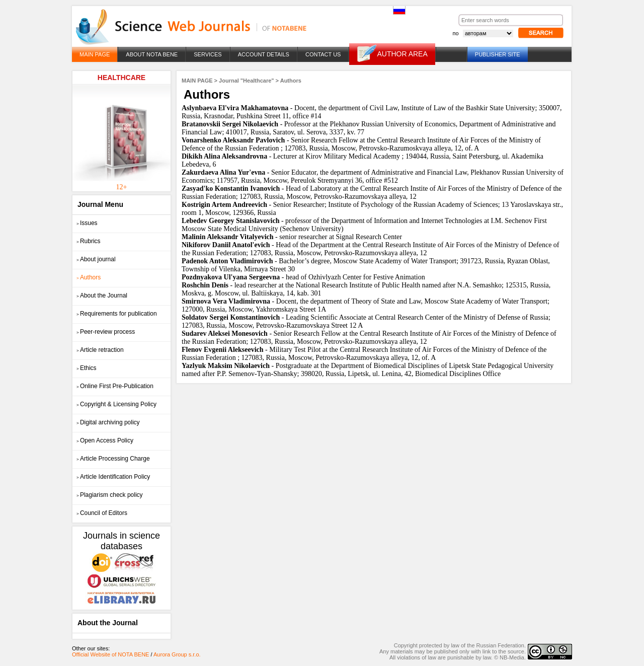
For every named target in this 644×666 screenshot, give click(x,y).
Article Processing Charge (113, 459)
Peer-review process (106, 332)
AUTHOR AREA (402, 54)
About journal (96, 259)
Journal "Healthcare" (246, 81)
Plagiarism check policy (110, 495)
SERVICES (208, 54)
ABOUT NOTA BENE (152, 54)
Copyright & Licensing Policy (116, 404)
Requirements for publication (117, 314)
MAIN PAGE (95, 54)
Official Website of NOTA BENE (110, 654)
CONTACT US (323, 54)
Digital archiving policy (108, 422)
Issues (87, 223)
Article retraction (100, 350)
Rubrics (89, 241)
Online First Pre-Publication (115, 386)
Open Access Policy (105, 440)
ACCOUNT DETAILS (264, 54)
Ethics (87, 368)
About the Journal (102, 295)
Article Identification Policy (113, 477)
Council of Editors (102, 513)
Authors (89, 277)
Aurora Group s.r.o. (177, 654)
